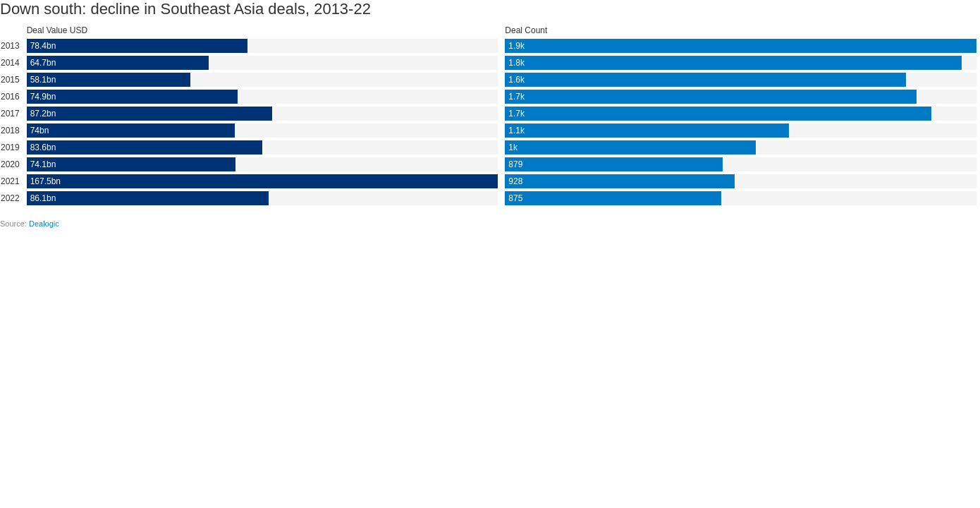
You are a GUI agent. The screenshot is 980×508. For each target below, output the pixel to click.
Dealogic (44, 224)
